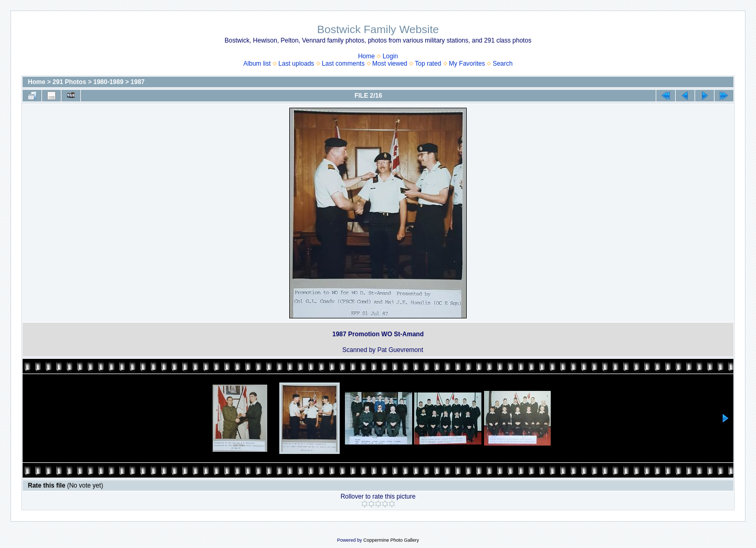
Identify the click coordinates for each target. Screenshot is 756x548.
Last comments (343, 64)
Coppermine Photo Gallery (391, 540)
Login (390, 56)
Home (366, 56)
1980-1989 (108, 82)
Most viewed (390, 64)
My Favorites (467, 64)
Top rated (428, 64)
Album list (257, 64)
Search (502, 64)
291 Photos (69, 82)
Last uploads (296, 64)
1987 (138, 82)
